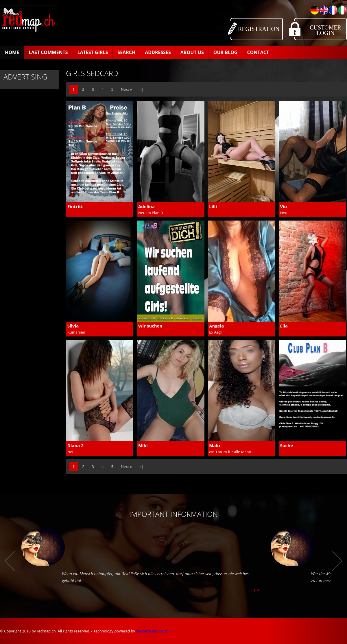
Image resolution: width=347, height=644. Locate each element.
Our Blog (226, 52)
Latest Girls (93, 52)
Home (12, 52)
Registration (259, 29)
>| (142, 89)
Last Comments (48, 52)
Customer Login (325, 30)
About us (192, 52)
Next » (126, 89)
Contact (258, 52)
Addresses (158, 52)
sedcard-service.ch (152, 631)
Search (126, 52)
